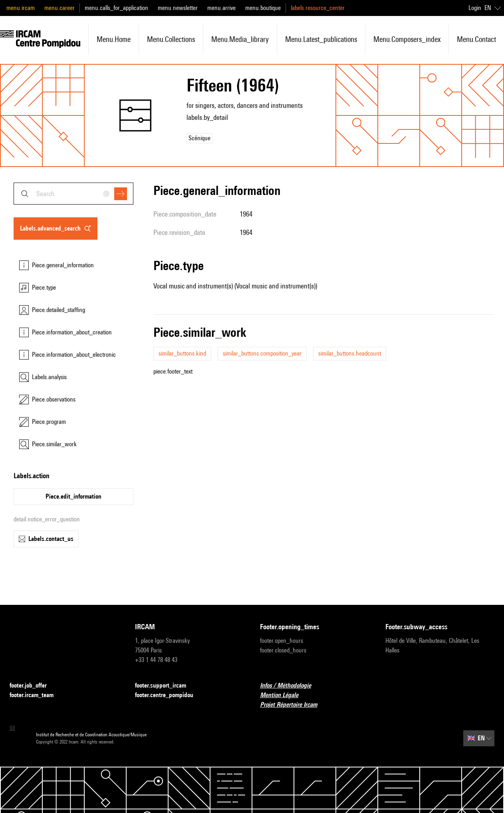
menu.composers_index (407, 39)
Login (475, 8)
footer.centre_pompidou (169, 695)
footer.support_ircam (165, 686)
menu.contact (476, 39)
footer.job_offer (33, 686)
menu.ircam (21, 8)
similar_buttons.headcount (350, 353)
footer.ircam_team (36, 695)
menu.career (60, 8)
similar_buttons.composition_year (262, 353)
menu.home (114, 39)
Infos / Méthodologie (290, 686)
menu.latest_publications (321, 39)
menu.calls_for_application (116, 8)
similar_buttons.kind (182, 353)
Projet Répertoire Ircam (293, 705)
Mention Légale (284, 695)
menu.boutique (263, 8)
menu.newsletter (178, 8)
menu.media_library (240, 39)
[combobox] (73, 194)
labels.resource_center (318, 8)
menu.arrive (221, 8)
